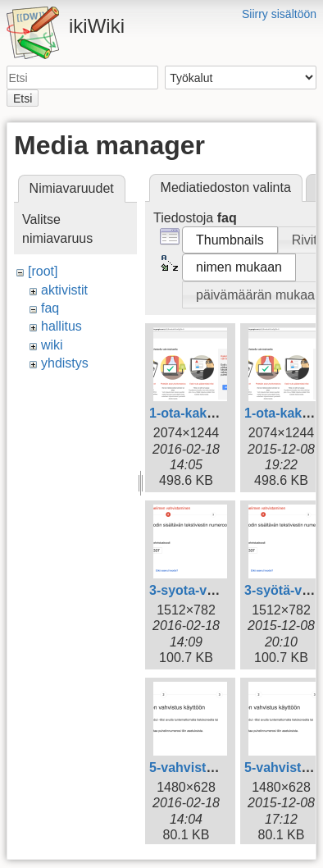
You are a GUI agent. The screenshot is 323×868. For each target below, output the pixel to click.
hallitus (61, 326)
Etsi (23, 98)
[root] (43, 271)
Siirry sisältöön (279, 14)
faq (50, 308)
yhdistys (65, 363)
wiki (52, 345)
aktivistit (64, 290)
